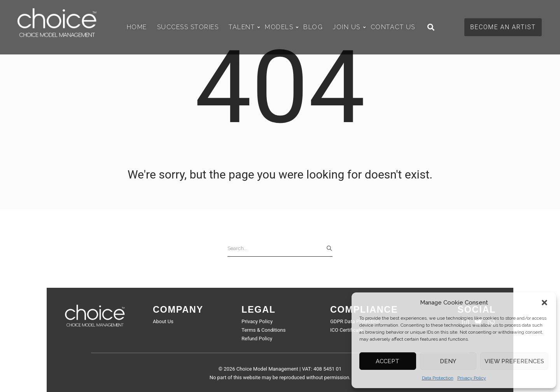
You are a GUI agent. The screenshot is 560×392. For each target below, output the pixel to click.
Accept (388, 361)
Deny (448, 361)
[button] (544, 303)
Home (137, 27)
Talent (244, 27)
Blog (313, 27)
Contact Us (393, 27)
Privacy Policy (472, 378)
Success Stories (188, 27)
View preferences (514, 361)
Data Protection (438, 378)
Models (281, 27)
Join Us (349, 27)
